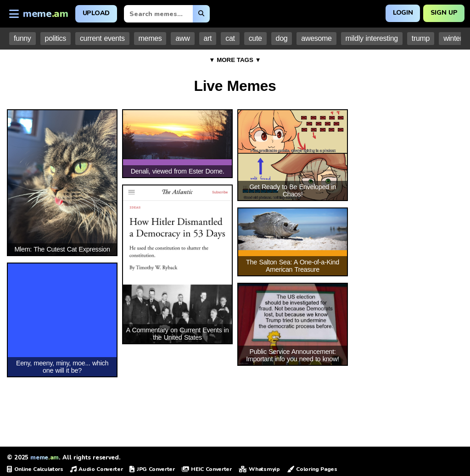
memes (150, 38)
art (208, 38)
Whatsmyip (259, 469)
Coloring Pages (312, 469)
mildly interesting (372, 38)
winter (453, 38)
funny (22, 38)
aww (182, 38)
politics (56, 38)
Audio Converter (97, 469)
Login (402, 13)
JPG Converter (152, 469)
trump (421, 38)
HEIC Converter (207, 469)
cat (230, 38)
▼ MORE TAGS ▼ (235, 60)
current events (102, 38)
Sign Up (444, 13)
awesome (316, 38)
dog (282, 38)
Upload (96, 13)
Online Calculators (35, 469)
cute (255, 38)
